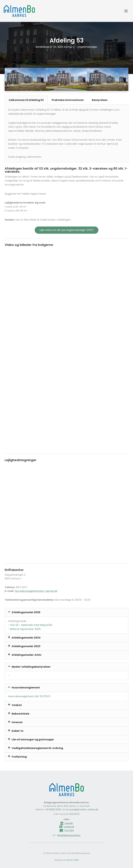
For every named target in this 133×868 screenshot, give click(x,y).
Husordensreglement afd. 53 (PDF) (29, 696)
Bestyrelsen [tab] (100, 100)
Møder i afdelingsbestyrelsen (31, 667)
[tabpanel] (66, 133)
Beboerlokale (20, 714)
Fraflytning (19, 757)
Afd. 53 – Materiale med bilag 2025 (31, 625)
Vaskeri (17, 705)
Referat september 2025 (25, 629)
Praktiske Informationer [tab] (68, 100)
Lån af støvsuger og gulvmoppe (33, 739)
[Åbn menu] (126, 11)
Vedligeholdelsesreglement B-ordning (37, 748)
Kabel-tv (18, 731)
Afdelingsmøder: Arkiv (27, 655)
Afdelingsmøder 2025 (26, 612)
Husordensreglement (26, 688)
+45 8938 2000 (53, 809)
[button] (8, 85)
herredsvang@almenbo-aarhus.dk (36, 591)
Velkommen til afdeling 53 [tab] (26, 100)
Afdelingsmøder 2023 (26, 646)
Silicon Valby (73, 860)
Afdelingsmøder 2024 (26, 638)
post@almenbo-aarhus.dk (84, 809)
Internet (17, 722)
